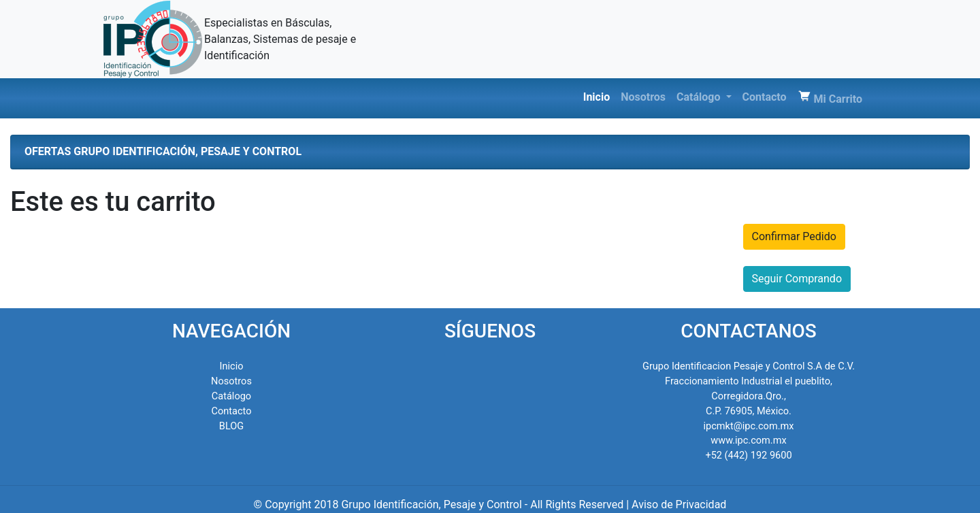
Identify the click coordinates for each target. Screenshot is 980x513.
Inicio (599, 96)
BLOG (231, 426)
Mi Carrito (830, 97)
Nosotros (643, 97)
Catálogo (700, 97)
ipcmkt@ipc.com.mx (749, 426)
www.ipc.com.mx (748, 440)
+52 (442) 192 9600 (748, 455)
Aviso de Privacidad (679, 504)
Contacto (765, 97)
